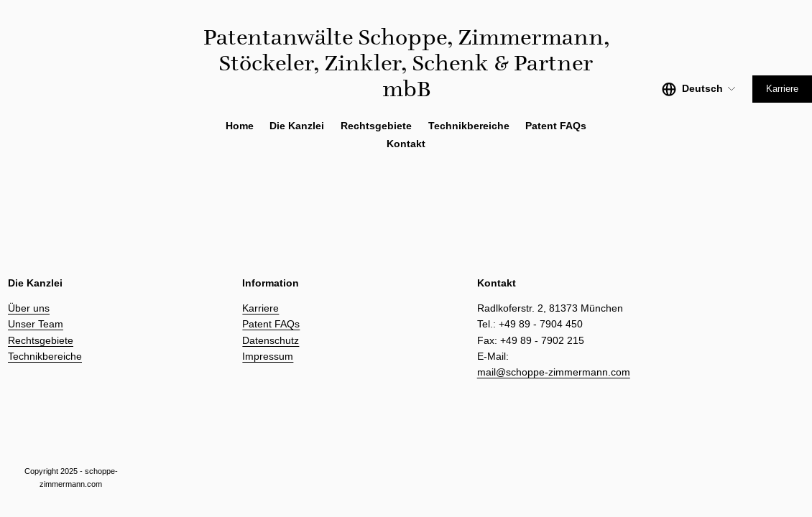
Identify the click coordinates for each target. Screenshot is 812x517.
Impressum (268, 356)
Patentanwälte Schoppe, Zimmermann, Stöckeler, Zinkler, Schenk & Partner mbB (406, 63)
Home (240, 126)
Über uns (29, 308)
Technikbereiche (45, 356)
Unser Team (36, 324)
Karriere (782, 89)
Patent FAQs (556, 126)
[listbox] (699, 89)
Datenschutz (271, 340)
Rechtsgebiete (41, 340)
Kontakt (406, 144)
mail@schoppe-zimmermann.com (554, 372)
